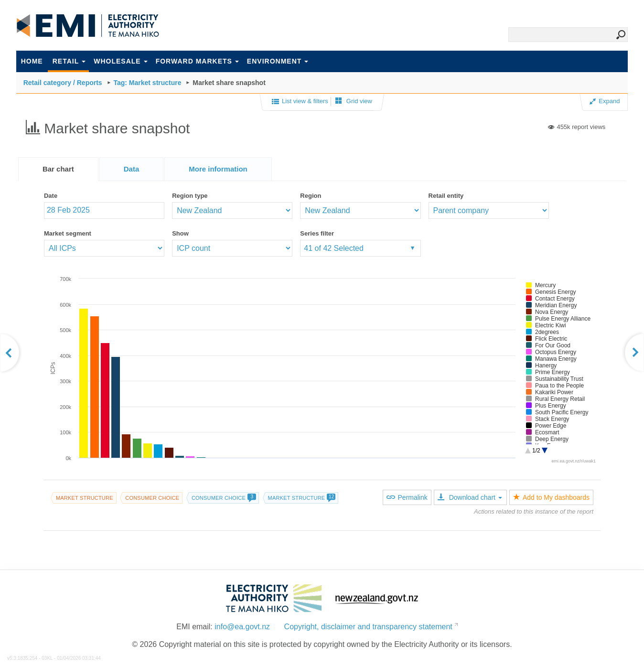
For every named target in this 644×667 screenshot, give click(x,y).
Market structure (85, 498)
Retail (69, 61)
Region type (190, 196)
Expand (605, 101)
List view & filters (300, 102)
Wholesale (120, 61)
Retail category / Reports (63, 83)
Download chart (470, 497)
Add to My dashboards (551, 497)
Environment (278, 61)
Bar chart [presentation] (58, 169)
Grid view (354, 101)
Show (180, 233)
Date (51, 196)
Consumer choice (152, 498)
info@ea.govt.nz (242, 627)
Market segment (68, 233)
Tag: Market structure (147, 83)
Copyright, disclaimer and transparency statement (368, 627)
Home (32, 61)
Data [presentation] (132, 169)
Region (311, 196)
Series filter (317, 233)
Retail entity (446, 196)
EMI (88, 26)
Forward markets (197, 61)
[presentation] (218, 169)
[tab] (58, 169)
